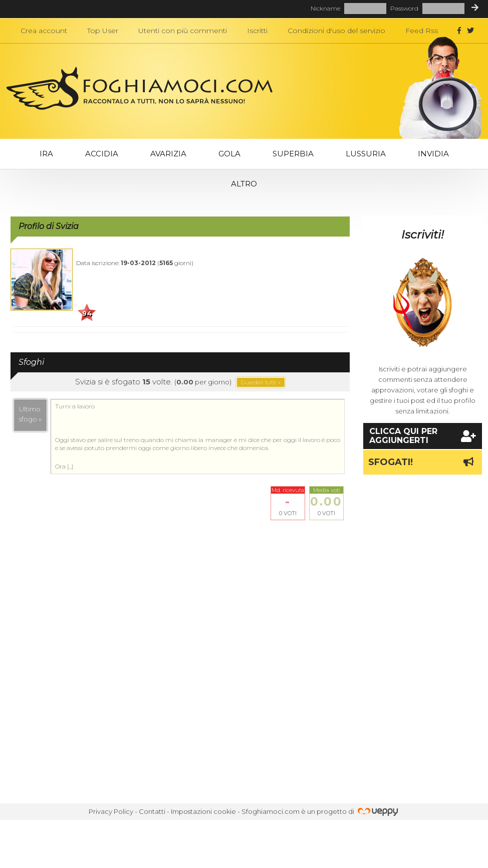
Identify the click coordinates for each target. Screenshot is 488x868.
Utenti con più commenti (183, 31)
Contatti (152, 811)
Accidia (102, 154)
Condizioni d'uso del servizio (336, 31)
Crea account (44, 31)
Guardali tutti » (261, 382)
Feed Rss (422, 31)
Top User (103, 31)
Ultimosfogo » (30, 414)
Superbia (293, 154)
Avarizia (168, 154)
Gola (229, 154)
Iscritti (257, 31)
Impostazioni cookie (203, 811)
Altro (244, 184)
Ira (46, 154)
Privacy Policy (111, 811)
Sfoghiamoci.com (271, 811)
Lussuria (366, 154)
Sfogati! (423, 462)
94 (87, 313)
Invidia (433, 154)
